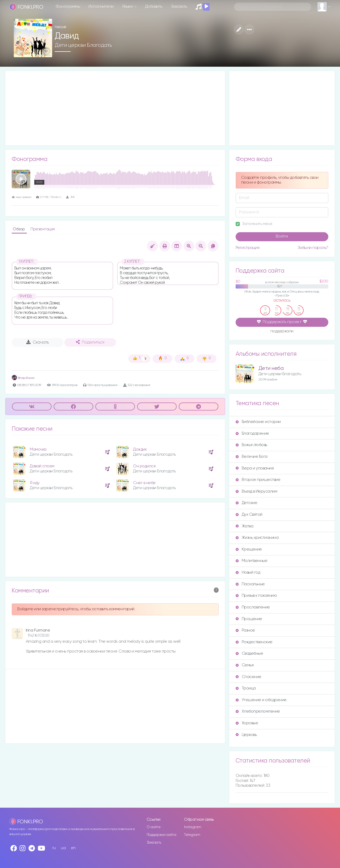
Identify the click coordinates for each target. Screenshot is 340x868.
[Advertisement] (115, 108)
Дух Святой (249, 515)
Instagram (193, 827)
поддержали (282, 332)
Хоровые (247, 723)
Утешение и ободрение (261, 700)
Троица (246, 688)
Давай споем (42, 466)
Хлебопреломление (258, 711)
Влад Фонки (23, 378)
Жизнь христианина (257, 538)
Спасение (248, 677)
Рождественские (254, 642)
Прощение (249, 619)
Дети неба (271, 368)
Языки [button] (128, 7)
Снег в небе (144, 483)
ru (54, 848)
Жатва (245, 526)
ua (63, 848)
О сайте (154, 827)
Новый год (248, 572)
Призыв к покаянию (256, 596)
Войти (282, 236)
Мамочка (38, 449)
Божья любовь (251, 445)
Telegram (192, 835)
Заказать (179, 7)
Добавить (154, 7)
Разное (245, 630)
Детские (246, 503)
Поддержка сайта (161, 835)
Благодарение (252, 433)
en (73, 848)
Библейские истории (258, 422)
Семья (245, 665)
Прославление (253, 607)
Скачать (38, 342)
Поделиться (90, 342)
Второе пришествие (258, 480)
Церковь (246, 735)
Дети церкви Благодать (83, 45)
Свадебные (249, 653)
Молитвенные (252, 561)
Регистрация (248, 248)
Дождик (140, 449)
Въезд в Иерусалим (256, 491)
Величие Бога (252, 457)
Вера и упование (255, 468)
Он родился (144, 466)
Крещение (249, 549)
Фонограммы (68, 7)
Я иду (35, 483)
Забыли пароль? (313, 248)
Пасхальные (250, 584)
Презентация (43, 229)
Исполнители (101, 7)
